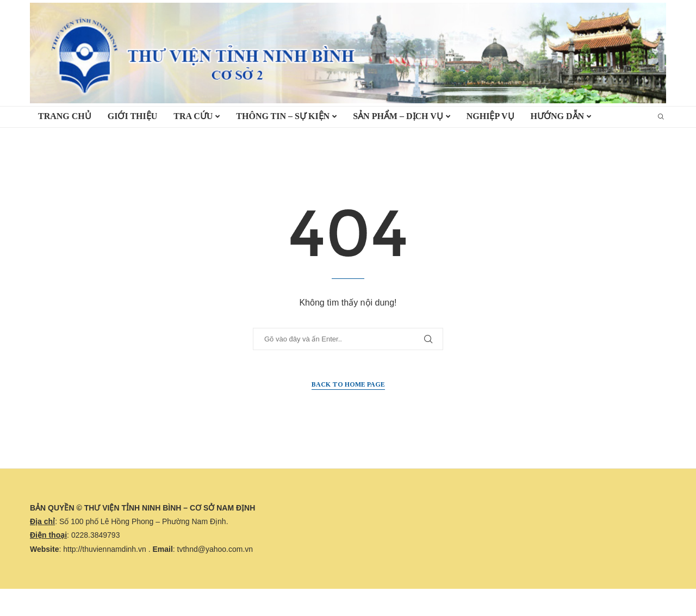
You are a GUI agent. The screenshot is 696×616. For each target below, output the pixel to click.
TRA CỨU (193, 116)
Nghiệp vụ (490, 116)
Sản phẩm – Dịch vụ (398, 116)
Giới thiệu (133, 116)
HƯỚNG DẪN (558, 116)
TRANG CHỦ (65, 116)
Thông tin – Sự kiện (283, 116)
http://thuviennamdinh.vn (105, 549)
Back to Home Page (348, 384)
